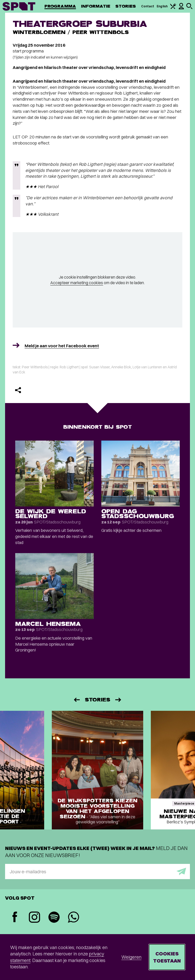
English (162, 6)
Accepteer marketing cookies (77, 283)
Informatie (96, 6)
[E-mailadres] (97, 872)
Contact (148, 6)
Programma (60, 6)
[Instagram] (34, 918)
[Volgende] (119, 700)
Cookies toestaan (167, 957)
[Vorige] (76, 700)
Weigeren (131, 957)
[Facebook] (15, 918)
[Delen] (18, 390)
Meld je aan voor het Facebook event (62, 346)
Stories (126, 6)
